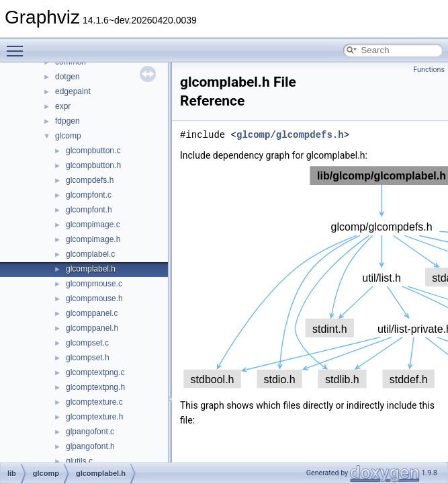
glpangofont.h (90, 446)
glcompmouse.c (94, 284)
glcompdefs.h (90, 180)
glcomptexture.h (94, 417)
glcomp (68, 136)
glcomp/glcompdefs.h (290, 135)
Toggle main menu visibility (18, 45)
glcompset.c (87, 343)
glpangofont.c (90, 432)
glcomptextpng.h (95, 387)
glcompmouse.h (94, 298)
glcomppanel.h (92, 328)
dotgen (68, 77)
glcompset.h (88, 358)
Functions (429, 70)
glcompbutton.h (93, 165)
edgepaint (73, 91)
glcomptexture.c (94, 402)
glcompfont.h (89, 210)
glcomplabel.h (91, 269)
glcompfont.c (89, 195)
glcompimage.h (93, 239)
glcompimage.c (93, 225)
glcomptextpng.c (95, 372)
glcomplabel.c (90, 254)
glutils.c (79, 461)
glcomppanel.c (92, 313)
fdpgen (68, 121)
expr (63, 106)
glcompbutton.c (93, 151)
